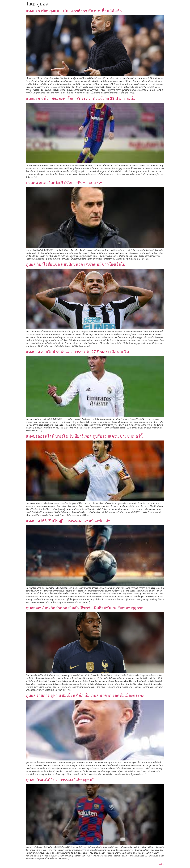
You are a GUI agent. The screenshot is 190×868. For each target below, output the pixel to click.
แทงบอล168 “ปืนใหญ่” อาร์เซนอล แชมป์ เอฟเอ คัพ (68, 521)
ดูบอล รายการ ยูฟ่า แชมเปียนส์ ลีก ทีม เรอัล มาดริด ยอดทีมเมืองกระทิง (85, 695)
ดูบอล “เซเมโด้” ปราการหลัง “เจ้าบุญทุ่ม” (60, 780)
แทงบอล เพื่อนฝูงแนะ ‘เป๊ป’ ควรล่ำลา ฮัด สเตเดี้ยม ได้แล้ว (74, 11)
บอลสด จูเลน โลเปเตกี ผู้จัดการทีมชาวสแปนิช (64, 183)
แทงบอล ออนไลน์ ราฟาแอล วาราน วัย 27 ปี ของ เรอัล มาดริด (78, 352)
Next (161, 864)
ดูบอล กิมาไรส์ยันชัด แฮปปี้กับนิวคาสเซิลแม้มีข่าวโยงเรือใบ (76, 264)
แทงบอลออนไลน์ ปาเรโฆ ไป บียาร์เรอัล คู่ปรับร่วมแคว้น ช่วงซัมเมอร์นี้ (84, 436)
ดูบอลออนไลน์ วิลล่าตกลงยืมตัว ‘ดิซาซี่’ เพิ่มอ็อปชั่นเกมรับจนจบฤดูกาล (85, 608)
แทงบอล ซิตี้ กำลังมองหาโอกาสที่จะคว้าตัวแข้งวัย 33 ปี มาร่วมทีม (81, 98)
